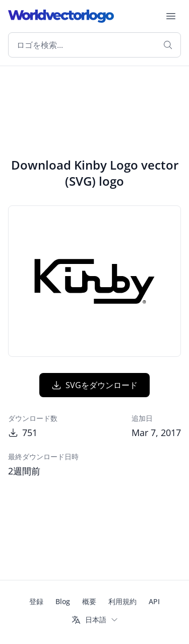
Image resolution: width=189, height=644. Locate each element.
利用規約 (122, 601)
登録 (36, 601)
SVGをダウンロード (94, 385)
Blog (63, 601)
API (154, 601)
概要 (89, 601)
